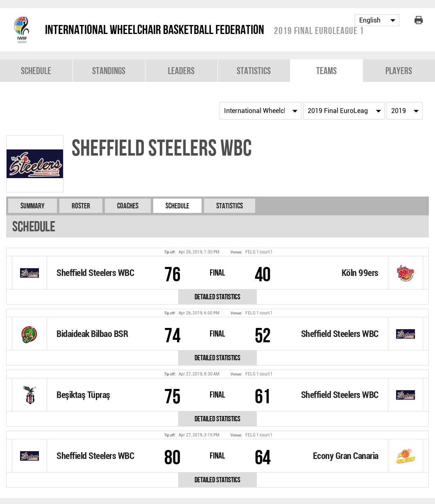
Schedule (36, 71)
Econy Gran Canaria (346, 456)
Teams (326, 71)
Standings (109, 71)
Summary (33, 206)
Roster (81, 206)
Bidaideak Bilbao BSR (92, 334)
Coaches (128, 206)
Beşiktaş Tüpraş (83, 395)
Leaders (181, 71)
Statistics (254, 71)
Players (399, 71)
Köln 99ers (360, 273)
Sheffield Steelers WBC (95, 273)
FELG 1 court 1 (259, 252)
